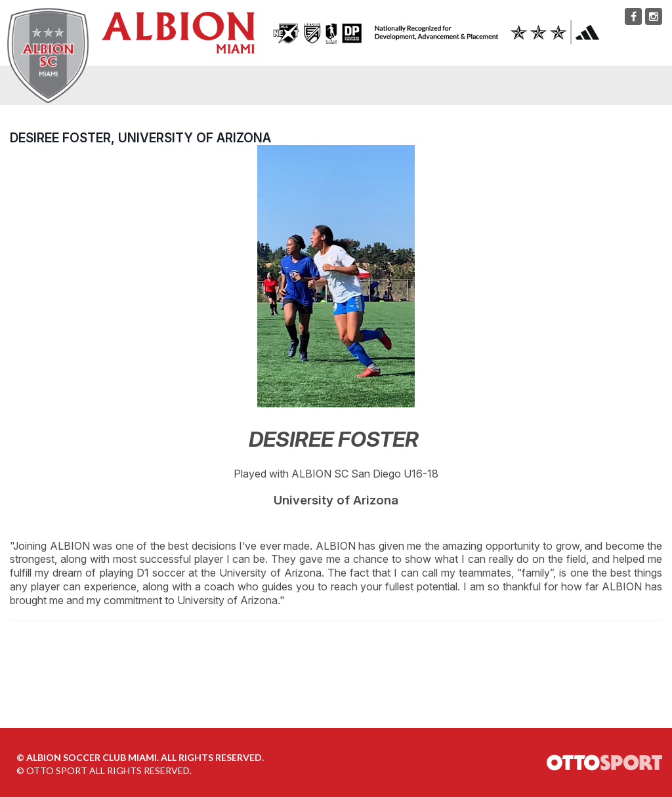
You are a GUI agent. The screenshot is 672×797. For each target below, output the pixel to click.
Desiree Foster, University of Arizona (140, 138)
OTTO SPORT (57, 770)
